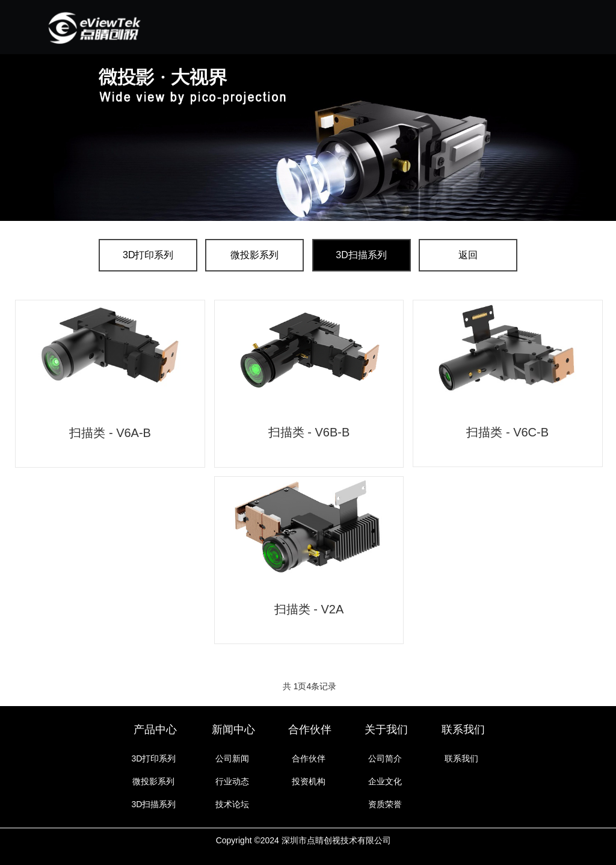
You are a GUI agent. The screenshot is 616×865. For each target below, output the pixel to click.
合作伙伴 (310, 730)
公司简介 (385, 758)
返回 (468, 255)
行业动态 (232, 781)
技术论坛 (232, 804)
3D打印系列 (148, 255)
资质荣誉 (385, 804)
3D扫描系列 (361, 255)
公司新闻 (232, 758)
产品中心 (155, 730)
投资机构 (309, 781)
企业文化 (385, 781)
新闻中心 (233, 730)
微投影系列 (254, 255)
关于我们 (386, 730)
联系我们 (463, 730)
